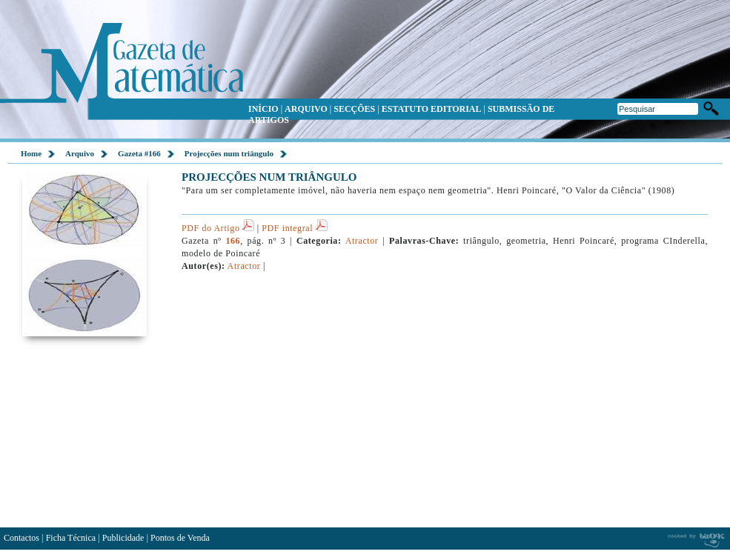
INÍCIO (263, 109)
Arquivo (80, 153)
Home (31, 153)
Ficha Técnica (71, 538)
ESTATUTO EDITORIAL (432, 109)
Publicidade (123, 538)
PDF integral (294, 228)
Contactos (21, 538)
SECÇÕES (354, 109)
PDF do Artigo (218, 228)
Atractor (362, 241)
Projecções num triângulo (229, 153)
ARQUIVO (306, 109)
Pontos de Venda (180, 538)
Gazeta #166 (139, 153)
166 (233, 241)
